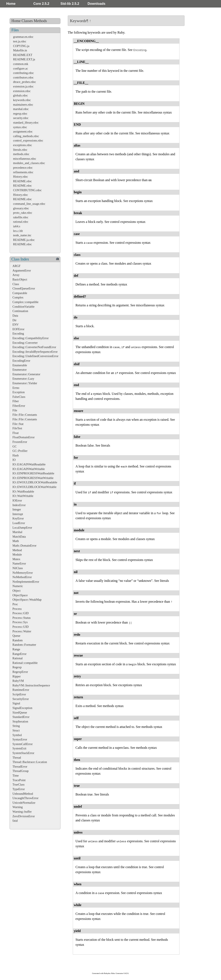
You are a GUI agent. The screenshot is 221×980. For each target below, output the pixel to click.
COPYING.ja (21, 46)
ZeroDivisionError (24, 816)
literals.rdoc (20, 150)
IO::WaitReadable (23, 491)
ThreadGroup (21, 771)
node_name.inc (22, 235)
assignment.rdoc (23, 131)
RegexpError (20, 672)
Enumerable (20, 365)
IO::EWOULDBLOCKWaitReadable (35, 482)
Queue (16, 636)
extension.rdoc (22, 91)
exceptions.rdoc (23, 145)
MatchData (19, 537)
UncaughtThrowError (26, 798)
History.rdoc (21, 177)
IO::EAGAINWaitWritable (29, 469)
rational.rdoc (21, 222)
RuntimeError (21, 690)
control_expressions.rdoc (28, 140)
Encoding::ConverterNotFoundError (34, 347)
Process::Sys (20, 622)
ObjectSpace (20, 595)
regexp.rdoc (20, 114)
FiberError (19, 406)
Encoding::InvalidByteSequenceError (35, 352)
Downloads (96, 4)
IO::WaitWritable (23, 496)
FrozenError (20, 442)
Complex (18, 297)
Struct (16, 730)
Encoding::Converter (25, 343)
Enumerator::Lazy (23, 379)
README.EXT (23, 55)
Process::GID (21, 613)
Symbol (17, 735)
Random (18, 640)
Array (16, 275)
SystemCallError (23, 744)
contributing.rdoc (24, 73)
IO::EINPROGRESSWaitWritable (33, 478)
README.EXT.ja (24, 59)
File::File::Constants (25, 415)
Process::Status (22, 618)
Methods (40, 21)
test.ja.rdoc (20, 41)
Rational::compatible (25, 663)
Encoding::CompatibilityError (31, 338)
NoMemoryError (23, 573)
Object (16, 591)
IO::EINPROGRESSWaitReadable (33, 473)
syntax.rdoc (20, 127)
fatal (15, 821)
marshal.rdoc (21, 109)
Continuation (20, 311)
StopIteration (20, 721)
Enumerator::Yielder (25, 383)
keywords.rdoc (22, 100)
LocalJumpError (22, 528)
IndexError (19, 505)
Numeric (18, 586)
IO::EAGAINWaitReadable (29, 464)
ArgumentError (22, 270)
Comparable (20, 293)
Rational (18, 658)
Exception (19, 392)
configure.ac (21, 68)
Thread (17, 758)
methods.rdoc (21, 154)
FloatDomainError (24, 437)
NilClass (18, 568)
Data (15, 316)
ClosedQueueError (24, 288)
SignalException (22, 708)
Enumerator (20, 370)
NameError (19, 563)
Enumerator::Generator (26, 374)
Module (17, 554)
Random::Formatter (24, 645)
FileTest (17, 428)
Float (16, 433)
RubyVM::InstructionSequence (31, 685)
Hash (16, 455)
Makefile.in (20, 50)
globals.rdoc (21, 95)
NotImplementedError (26, 582)
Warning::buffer (22, 812)
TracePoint (19, 780)
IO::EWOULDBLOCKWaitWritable (35, 487)
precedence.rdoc (23, 168)
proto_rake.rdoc (23, 213)
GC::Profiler (20, 451)
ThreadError (20, 767)
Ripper (17, 676)
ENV (16, 325)
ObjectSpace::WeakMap (27, 600)
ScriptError (19, 694)
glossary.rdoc (21, 208)
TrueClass (19, 784)
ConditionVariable (24, 307)
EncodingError (21, 361)
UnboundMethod (23, 794)
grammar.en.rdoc (23, 37)
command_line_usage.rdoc (29, 204)
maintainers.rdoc (23, 105)
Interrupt (18, 514)
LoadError (19, 523)
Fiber (16, 401)
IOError (17, 500)
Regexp (17, 667)
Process (17, 609)
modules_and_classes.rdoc (29, 163)
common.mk (21, 64)
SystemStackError (23, 753)
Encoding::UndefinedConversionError (36, 356)
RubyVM (18, 681)
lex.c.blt (18, 231)
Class (16, 284)
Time (16, 775)
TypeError (19, 789)
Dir (14, 320)
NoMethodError (22, 577)
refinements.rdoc (23, 172)
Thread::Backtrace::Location (30, 762)
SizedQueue (20, 712)
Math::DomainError (24, 546)
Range (16, 649)
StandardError (21, 717)
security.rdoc (21, 118)
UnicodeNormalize (24, 803)
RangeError (19, 654)
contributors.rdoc (23, 77)
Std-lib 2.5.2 (70, 4)
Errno (16, 388)
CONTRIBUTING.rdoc (27, 190)
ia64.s (17, 226)
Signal (16, 703)
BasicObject (20, 279)
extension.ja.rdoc (23, 86)
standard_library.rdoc (26, 122)
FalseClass (19, 397)
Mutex (16, 559)
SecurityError (21, 699)
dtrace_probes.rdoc (25, 82)
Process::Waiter (22, 631)
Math (16, 541)
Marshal (17, 532)
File (15, 410)
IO (14, 460)
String (16, 726)
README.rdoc (23, 181)
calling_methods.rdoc (26, 136)
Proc (15, 604)
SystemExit (19, 748)
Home (11, 4)
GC (15, 446)
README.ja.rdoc (24, 240)
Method (17, 550)
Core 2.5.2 (41, 4)
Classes (27, 21)
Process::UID (21, 627)
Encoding (18, 333)
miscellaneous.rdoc (25, 159)
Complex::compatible (26, 302)
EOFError (19, 329)
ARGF (16, 266)
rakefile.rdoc (21, 217)
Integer (17, 509)
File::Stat (18, 424)
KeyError (18, 518)
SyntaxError (20, 739)
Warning (18, 807)
